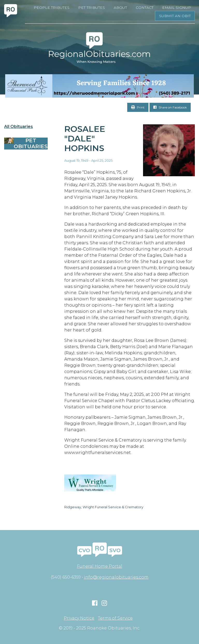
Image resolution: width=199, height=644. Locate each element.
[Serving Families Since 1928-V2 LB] (99, 86)
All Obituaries (19, 127)
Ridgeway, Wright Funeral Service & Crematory (104, 507)
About (120, 8)
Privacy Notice (79, 618)
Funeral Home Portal (100, 566)
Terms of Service (115, 618)
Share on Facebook (170, 107)
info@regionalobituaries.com (116, 577)
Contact (145, 8)
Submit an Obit (175, 16)
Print (138, 107)
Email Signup (177, 8)
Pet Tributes (92, 8)
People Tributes (52, 8)
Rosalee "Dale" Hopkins (85, 138)
